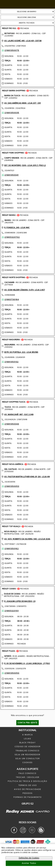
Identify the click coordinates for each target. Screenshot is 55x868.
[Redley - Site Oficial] (13, 813)
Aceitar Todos (29, 863)
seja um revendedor (27, 755)
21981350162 (10, 549)
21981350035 (10, 113)
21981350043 (10, 424)
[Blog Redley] (41, 832)
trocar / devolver (28, 777)
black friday (27, 743)
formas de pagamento (28, 797)
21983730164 (10, 300)
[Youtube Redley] (32, 832)
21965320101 (10, 611)
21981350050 (10, 673)
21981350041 (10, 175)
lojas (27, 739)
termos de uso (28, 785)
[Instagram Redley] (23, 832)
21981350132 (10, 362)
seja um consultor (28, 759)
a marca (28, 735)
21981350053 (10, 486)
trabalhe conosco (27, 751)
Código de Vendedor (28, 747)
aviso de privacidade (28, 789)
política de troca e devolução (27, 781)
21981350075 (10, 50)
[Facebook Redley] (14, 832)
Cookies (27, 763)
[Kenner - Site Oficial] (27, 812)
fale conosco (27, 773)
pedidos (28, 793)
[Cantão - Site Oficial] (42, 814)
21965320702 (11, 237)
